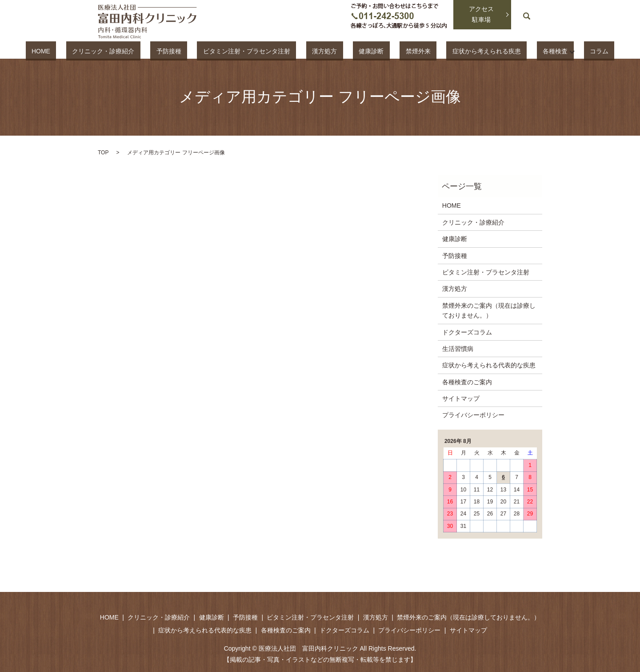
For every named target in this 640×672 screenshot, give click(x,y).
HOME (92, 51)
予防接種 (196, 51)
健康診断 (362, 51)
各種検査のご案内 (467, 382)
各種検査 (510, 51)
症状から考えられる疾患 (454, 51)
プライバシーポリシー (473, 415)
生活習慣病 (458, 349)
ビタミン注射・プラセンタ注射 (261, 51)
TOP (103, 153)
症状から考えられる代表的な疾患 (489, 365)
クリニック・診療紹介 (142, 51)
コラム (548, 51)
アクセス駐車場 (481, 14)
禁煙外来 (397, 51)
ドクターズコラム (467, 332)
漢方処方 (328, 51)
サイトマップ (461, 398)
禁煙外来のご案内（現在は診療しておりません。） (489, 310)
